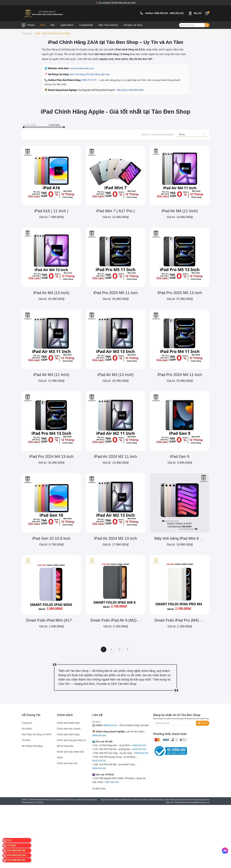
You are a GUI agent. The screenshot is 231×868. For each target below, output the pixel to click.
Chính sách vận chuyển (69, 729)
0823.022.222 (177, 13)
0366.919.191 (161, 13)
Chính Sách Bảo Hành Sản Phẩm (71, 755)
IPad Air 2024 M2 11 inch (116, 456)
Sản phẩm (27, 729)
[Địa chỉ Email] (181, 723)
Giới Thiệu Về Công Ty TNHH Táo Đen (36, 737)
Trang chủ (27, 723)
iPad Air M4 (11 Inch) (180, 211)
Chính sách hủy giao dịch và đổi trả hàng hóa (71, 743)
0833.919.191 (141, 753)
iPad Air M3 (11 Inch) (51, 375)
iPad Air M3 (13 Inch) (116, 375)
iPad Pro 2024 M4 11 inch (180, 375)
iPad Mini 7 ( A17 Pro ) (116, 211)
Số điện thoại (99, 789)
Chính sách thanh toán (68, 723)
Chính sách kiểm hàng (68, 734)
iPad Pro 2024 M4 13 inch (51, 456)
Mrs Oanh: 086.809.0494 (130, 90)
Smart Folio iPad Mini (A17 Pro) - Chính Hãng (65, 620)
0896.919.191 (90, 80)
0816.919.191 (99, 761)
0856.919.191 (99, 768)
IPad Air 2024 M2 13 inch (116, 538)
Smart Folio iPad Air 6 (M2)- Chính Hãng (125, 620)
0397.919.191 (112, 782)
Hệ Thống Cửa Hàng (32, 746)
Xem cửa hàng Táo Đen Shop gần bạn (90, 74)
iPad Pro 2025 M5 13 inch (180, 293)
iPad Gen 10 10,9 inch (51, 538)
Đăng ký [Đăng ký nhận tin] (202, 723)
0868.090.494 (99, 735)
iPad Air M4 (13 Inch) (51, 293)
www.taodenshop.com (82, 68)
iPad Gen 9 (180, 456)
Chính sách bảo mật (67, 763)
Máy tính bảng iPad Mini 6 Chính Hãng (187, 538)
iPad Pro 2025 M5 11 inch (116, 293)
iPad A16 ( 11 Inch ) (51, 211)
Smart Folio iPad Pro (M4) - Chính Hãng (189, 620)
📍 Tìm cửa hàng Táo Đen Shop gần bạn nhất (116, 3)
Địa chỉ (195, 13)
